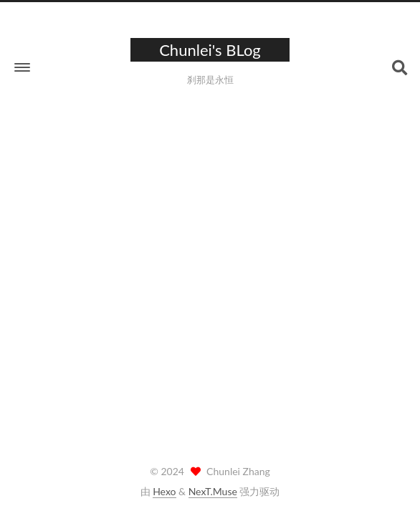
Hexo (164, 491)
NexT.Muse (213, 491)
